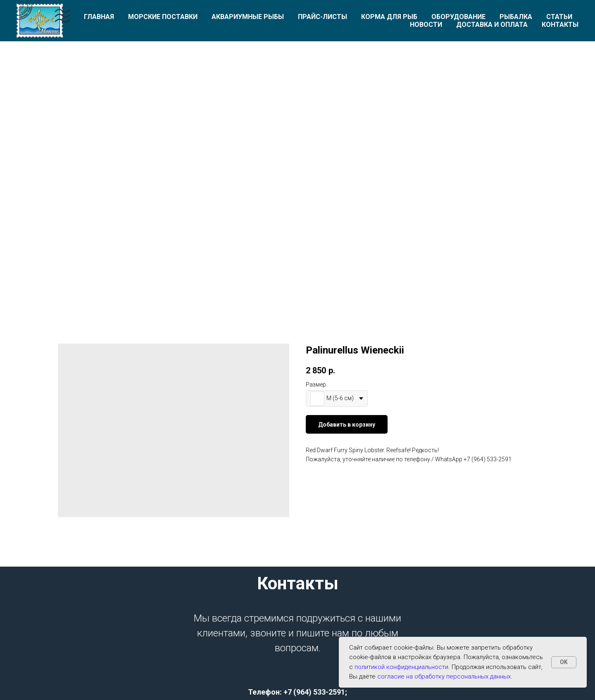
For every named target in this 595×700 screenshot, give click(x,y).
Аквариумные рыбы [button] (248, 17)
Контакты (560, 25)
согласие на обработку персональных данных (444, 676)
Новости (426, 25)
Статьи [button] (559, 17)
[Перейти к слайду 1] (297, 282)
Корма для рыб (389, 17)
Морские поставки (163, 17)
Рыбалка (516, 17)
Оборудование (458, 17)
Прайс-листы (322, 17)
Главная (99, 17)
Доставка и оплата (492, 25)
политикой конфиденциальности (401, 667)
